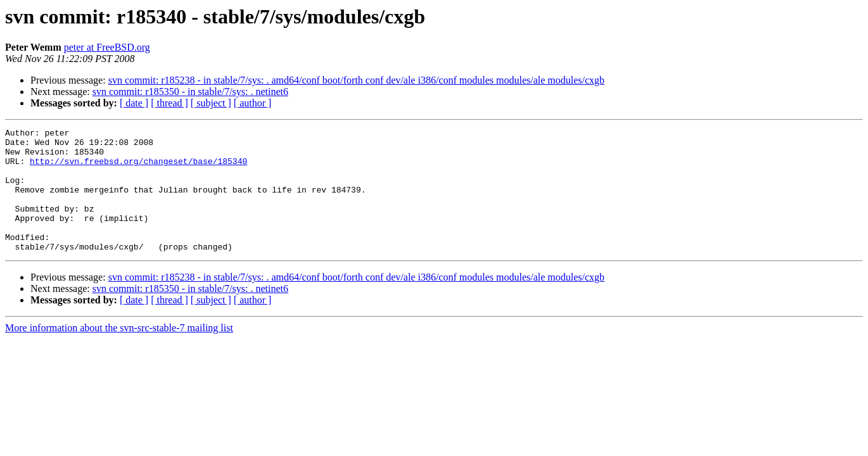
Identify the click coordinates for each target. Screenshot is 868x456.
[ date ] (134, 103)
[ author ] (253, 103)
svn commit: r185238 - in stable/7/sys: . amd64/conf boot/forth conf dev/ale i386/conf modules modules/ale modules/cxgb (356, 80)
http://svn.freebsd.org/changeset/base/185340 (138, 168)
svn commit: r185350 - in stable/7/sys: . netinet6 (190, 92)
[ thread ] (169, 103)
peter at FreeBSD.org (107, 47)
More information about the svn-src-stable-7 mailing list (119, 352)
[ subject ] (211, 103)
